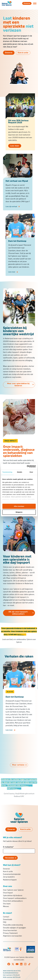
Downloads (8, 919)
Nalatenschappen (10, 880)
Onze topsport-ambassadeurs (15, 898)
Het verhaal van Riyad (17, 185)
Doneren (6, 869)
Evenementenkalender (12, 874)
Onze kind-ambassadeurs (13, 901)
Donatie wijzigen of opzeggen (14, 928)
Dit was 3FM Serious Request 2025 (18, 123)
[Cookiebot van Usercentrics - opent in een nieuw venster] (27, 466)
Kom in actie (8, 871)
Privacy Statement (10, 933)
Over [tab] (31, 472)
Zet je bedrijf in (9, 877)
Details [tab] (20, 472)
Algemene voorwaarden (12, 936)
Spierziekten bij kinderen (13, 895)
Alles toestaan (19, 506)
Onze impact (8, 893)
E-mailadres (8, 847)
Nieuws (6, 906)
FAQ (5, 922)
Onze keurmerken (10, 930)
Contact (6, 917)
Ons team (7, 904)
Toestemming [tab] (7, 472)
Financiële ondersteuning (13, 925)
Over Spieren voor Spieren (13, 890)
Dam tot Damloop (15, 699)
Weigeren (19, 512)
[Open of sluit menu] (35, 3)
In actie (10, 694)
